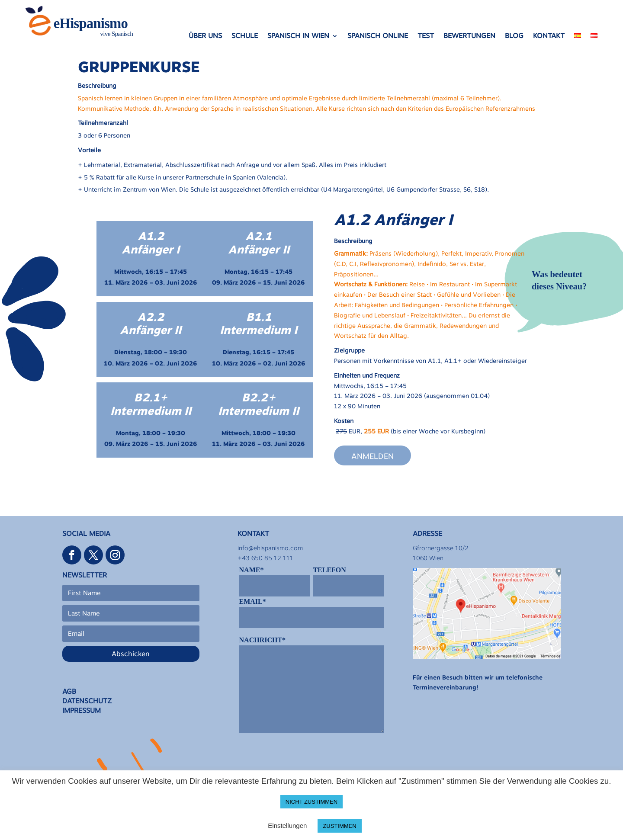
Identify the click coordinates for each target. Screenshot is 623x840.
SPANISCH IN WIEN (298, 36)
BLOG (514, 36)
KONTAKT (549, 36)
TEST (426, 36)
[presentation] (305, 759)
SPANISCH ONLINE (378, 36)
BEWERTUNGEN (469, 36)
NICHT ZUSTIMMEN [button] (311, 802)
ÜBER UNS (205, 36)
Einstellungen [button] (287, 826)
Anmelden (373, 456)
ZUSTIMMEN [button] (339, 826)
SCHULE (245, 36)
